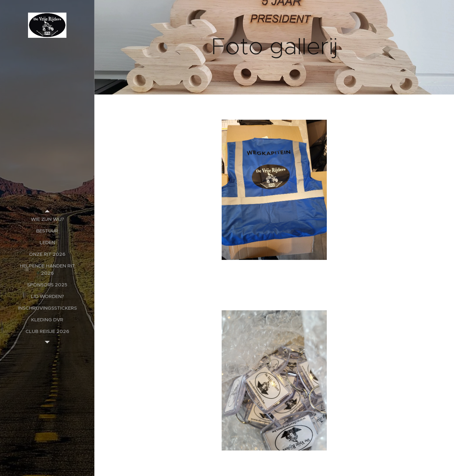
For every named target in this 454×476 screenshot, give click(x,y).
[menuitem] (47, 219)
